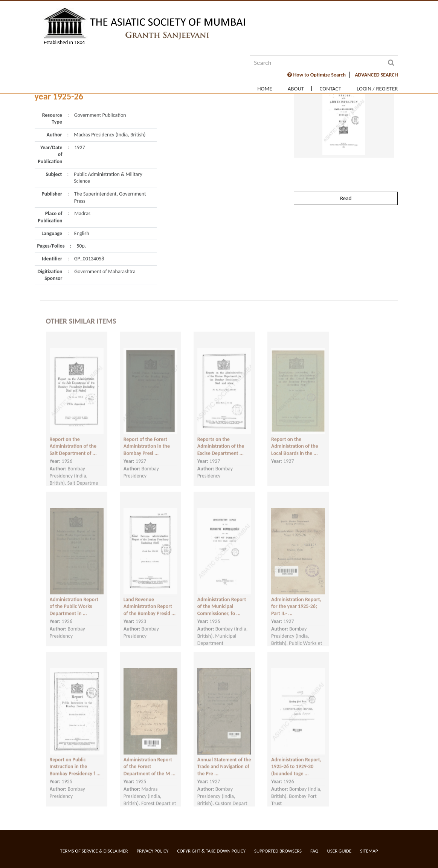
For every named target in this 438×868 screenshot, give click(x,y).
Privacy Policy (153, 851)
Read (346, 180)
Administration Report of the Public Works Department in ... (74, 599)
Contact (330, 89)
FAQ (314, 851)
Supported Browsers (278, 851)
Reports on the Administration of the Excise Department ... (221, 439)
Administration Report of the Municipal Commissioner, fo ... (222, 599)
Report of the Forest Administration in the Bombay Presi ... (147, 439)
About (296, 89)
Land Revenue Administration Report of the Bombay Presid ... (150, 599)
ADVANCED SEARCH (376, 75)
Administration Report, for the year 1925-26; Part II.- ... (296, 599)
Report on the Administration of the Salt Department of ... (73, 439)
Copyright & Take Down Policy (211, 851)
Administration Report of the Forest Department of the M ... (150, 759)
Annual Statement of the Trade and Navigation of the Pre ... (224, 759)
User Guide (339, 851)
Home (265, 89)
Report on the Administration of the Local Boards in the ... (295, 439)
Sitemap (369, 851)
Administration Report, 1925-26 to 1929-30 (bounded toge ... (296, 759)
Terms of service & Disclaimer (94, 851)
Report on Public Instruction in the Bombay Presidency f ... (75, 759)
